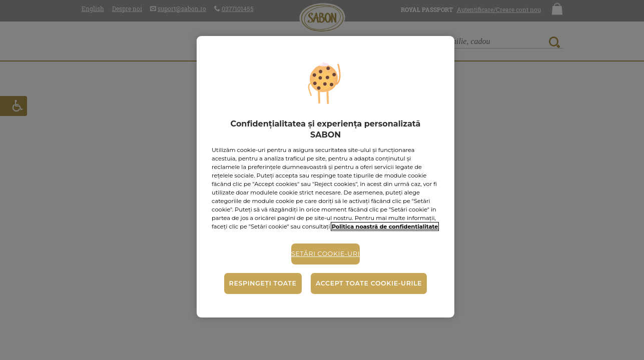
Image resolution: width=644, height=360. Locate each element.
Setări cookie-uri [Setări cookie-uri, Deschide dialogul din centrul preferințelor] (326, 254)
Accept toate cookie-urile (369, 283)
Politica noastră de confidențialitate (385, 226)
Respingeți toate (263, 283)
